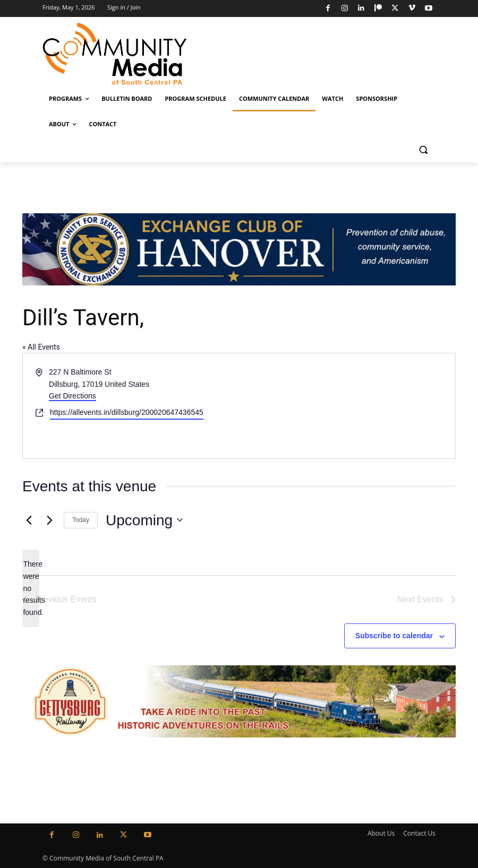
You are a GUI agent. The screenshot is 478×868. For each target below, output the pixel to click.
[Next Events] (49, 520)
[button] (423, 150)
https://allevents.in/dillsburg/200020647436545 (127, 412)
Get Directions (72, 396)
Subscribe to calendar (394, 636)
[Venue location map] (346, 406)
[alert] (31, 588)
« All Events (41, 347)
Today (81, 520)
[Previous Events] (29, 520)
